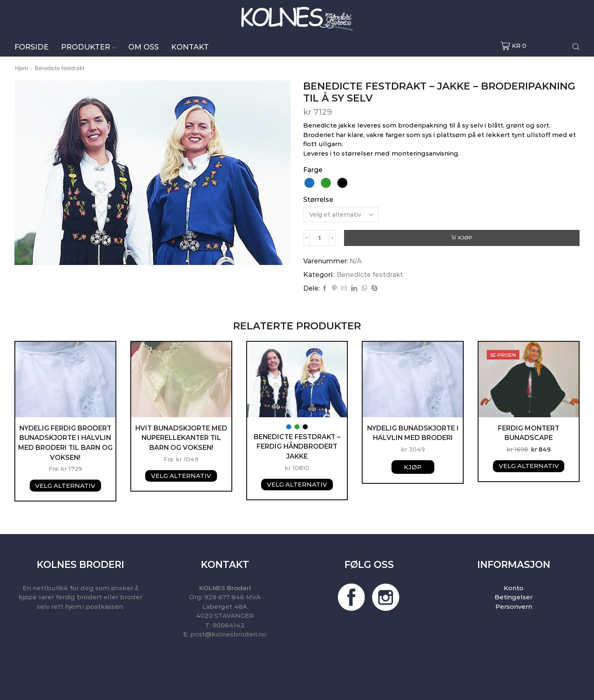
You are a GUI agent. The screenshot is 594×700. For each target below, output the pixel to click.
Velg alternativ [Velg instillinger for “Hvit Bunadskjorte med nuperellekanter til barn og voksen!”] (181, 476)
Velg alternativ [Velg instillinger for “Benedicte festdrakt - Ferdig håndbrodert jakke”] (297, 484)
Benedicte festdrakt (60, 68)
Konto (514, 588)
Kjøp (466, 238)
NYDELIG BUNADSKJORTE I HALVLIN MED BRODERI (413, 433)
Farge (313, 170)
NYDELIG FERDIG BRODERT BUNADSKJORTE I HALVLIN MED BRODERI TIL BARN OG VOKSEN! (65, 443)
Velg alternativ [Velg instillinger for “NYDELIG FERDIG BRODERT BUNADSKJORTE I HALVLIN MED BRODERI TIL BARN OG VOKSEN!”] (65, 486)
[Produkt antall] (320, 238)
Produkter (88, 47)
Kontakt (190, 47)
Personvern (514, 607)
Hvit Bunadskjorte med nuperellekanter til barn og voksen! (181, 438)
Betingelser (514, 597)
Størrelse (318, 200)
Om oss (144, 47)
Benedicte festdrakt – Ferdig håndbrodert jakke (297, 446)
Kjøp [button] (413, 467)
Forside (32, 47)
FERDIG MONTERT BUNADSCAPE (529, 433)
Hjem (21, 68)
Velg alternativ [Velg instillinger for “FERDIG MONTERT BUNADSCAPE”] (529, 466)
